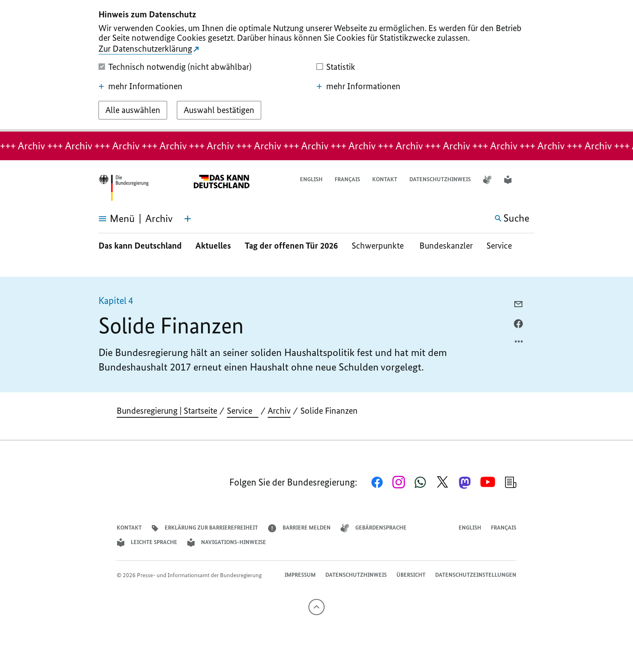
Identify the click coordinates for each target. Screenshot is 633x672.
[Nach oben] (316, 607)
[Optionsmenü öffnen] (519, 343)
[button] (529, 180)
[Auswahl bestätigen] (219, 110)
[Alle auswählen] (133, 110)
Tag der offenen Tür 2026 (291, 246)
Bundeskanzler (446, 246)
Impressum (300, 575)
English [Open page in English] (311, 179)
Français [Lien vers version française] (347, 179)
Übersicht (411, 575)
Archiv (279, 411)
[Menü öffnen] (108, 219)
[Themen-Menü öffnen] (188, 219)
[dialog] (316, 66)
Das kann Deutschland (140, 246)
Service (502, 246)
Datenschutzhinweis (440, 179)
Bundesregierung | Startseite (167, 411)
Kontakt (385, 179)
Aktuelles (213, 246)
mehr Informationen (140, 86)
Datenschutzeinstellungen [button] (476, 575)
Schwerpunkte (379, 246)
